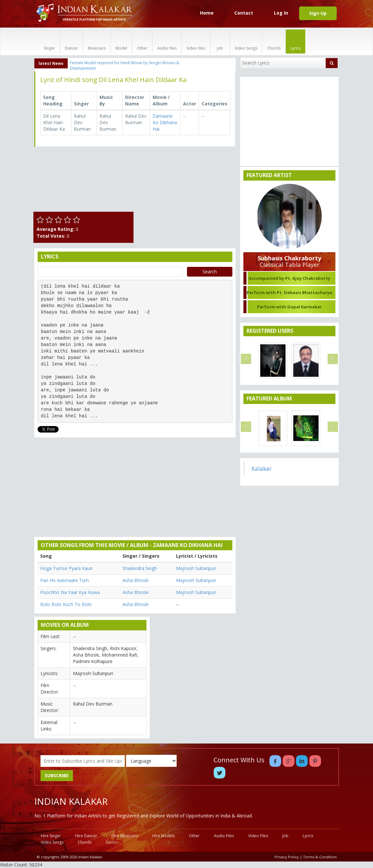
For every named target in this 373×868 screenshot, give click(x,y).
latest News (51, 63)
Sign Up (318, 13)
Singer (49, 41)
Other (142, 41)
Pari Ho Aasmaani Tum (64, 580)
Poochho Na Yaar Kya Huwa (70, 592)
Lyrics (296, 41)
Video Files (258, 836)
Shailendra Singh (140, 568)
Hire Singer (51, 836)
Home (207, 13)
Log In (281, 13)
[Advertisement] (186, 192)
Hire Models (163, 836)
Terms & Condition (320, 857)
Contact (244, 13)
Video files (196, 41)
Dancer (71, 41)
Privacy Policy (287, 857)
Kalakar (262, 469)
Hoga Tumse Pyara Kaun (66, 568)
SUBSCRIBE (57, 775)
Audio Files (224, 836)
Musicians (97, 41)
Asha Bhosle (136, 580)
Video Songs (246, 41)
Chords (274, 41)
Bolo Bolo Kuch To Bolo (66, 604)
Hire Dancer (86, 836)
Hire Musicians (125, 836)
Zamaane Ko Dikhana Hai (165, 122)
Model (121, 41)
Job (220, 41)
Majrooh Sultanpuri (196, 568)
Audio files (167, 41)
